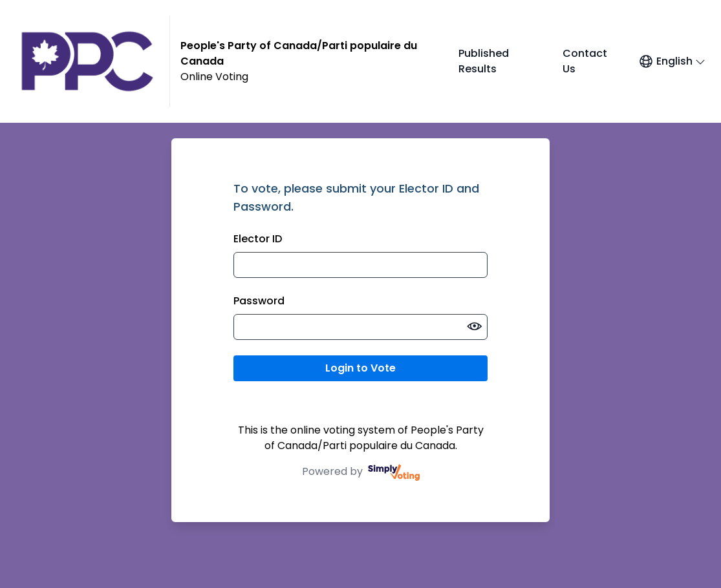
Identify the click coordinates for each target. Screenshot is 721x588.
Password (259, 301)
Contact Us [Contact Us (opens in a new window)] (585, 61)
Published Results (484, 61)
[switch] (475, 327)
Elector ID (258, 239)
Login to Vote (360, 368)
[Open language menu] (672, 61)
